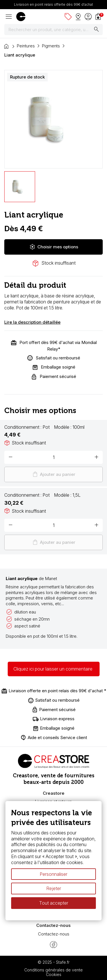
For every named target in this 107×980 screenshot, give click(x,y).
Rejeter (54, 889)
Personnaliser (53, 874)
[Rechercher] (53, 30)
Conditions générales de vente (53, 970)
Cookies (54, 974)
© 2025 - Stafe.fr (54, 962)
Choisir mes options (54, 247)
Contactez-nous (54, 934)
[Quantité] (53, 457)
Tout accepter (54, 903)
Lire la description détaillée (32, 322)
